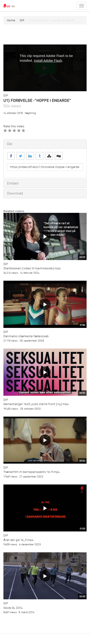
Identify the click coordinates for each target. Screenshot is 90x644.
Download (15, 193)
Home (11, 20)
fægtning (30, 113)
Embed (13, 183)
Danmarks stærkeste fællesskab (26, 336)
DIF (22, 20)
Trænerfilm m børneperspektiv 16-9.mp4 (31, 472)
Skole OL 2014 (13, 608)
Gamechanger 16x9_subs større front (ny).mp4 (36, 404)
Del (10, 144)
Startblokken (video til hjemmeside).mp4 (32, 268)
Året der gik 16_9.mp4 (18, 540)
